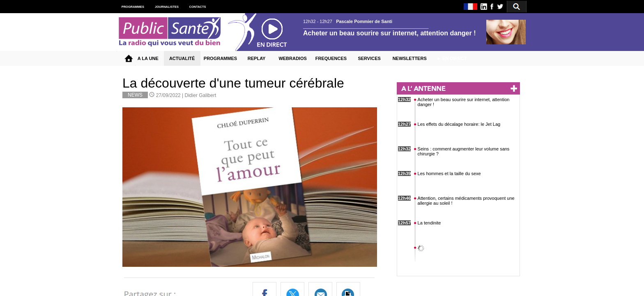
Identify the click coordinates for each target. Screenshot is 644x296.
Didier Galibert (201, 95)
